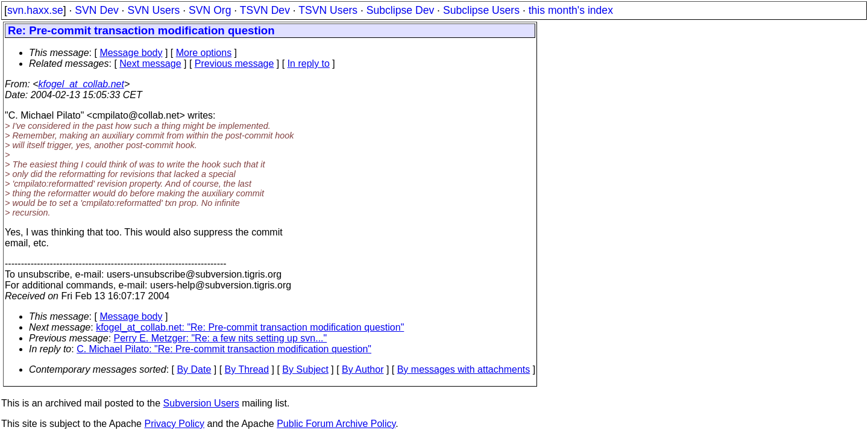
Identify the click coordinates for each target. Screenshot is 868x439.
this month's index (571, 10)
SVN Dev (96, 10)
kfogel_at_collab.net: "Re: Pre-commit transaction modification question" (250, 327)
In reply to (309, 64)
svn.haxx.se (35, 10)
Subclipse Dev (400, 10)
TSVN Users (328, 10)
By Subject (305, 369)
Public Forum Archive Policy (336, 424)
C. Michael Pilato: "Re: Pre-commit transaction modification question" (224, 349)
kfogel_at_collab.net (81, 84)
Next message (150, 64)
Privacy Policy (174, 424)
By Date (194, 369)
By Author (363, 369)
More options (204, 53)
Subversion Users (201, 403)
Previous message (234, 64)
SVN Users (153, 10)
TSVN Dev (265, 10)
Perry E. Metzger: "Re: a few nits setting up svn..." (221, 338)
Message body (131, 53)
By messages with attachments (464, 369)
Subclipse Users (481, 10)
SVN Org (210, 10)
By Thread (247, 369)
